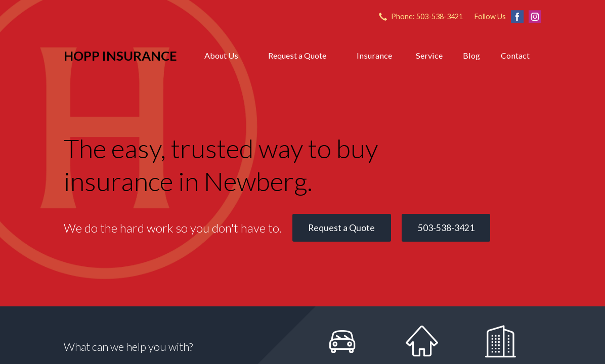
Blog (471, 55)
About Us (221, 55)
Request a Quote (297, 55)
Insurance (374, 55)
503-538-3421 (446, 228)
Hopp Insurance (120, 56)
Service (429, 55)
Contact (515, 55)
